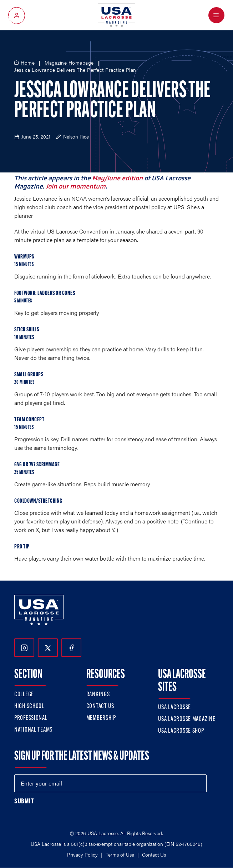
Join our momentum (76, 186)
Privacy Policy (82, 854)
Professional (31, 718)
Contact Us (100, 706)
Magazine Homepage (69, 63)
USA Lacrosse (174, 708)
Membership (101, 718)
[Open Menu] (216, 15)
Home (28, 63)
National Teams (33, 730)
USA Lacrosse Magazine (187, 719)
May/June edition (117, 178)
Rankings (98, 695)
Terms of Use (120, 854)
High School (29, 706)
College (24, 695)
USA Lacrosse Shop (181, 731)
